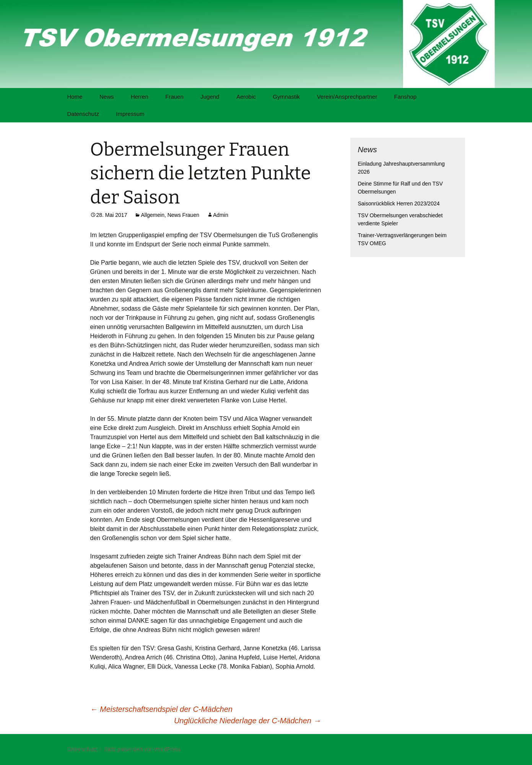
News (107, 97)
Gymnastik (286, 97)
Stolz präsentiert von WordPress (142, 749)
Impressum (130, 114)
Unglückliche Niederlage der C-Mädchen (248, 721)
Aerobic (246, 97)
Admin (221, 215)
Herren (140, 97)
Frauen (174, 97)
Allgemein (152, 215)
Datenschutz (83, 114)
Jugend (210, 97)
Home (75, 97)
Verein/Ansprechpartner (347, 97)
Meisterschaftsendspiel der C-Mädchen (161, 709)
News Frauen (183, 215)
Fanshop (405, 97)
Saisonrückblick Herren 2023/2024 (399, 203)
